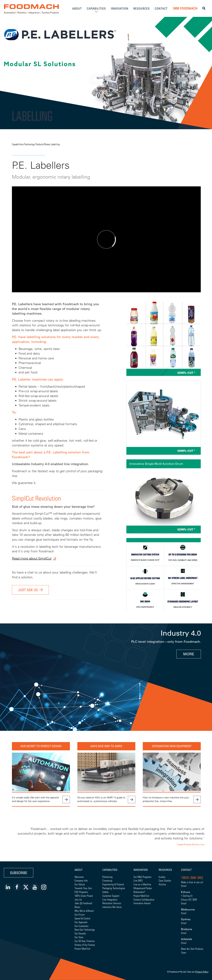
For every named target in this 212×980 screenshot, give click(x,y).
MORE (189, 654)
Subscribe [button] (19, 873)
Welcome (79, 877)
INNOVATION (120, 8)
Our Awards (80, 933)
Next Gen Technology (85, 930)
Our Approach (81, 922)
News (77, 907)
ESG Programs (81, 892)
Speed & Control (82, 918)
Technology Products (34, 144)
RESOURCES (142, 8)
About (79, 870)
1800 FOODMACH (185, 8)
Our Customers (81, 926)
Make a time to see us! (192, 882)
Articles (162, 884)
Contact (186, 870)
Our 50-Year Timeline (85, 941)
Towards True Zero (83, 888)
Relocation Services (112, 903)
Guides (162, 877)
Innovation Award (142, 903)
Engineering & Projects (113, 884)
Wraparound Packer (143, 888)
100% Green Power (84, 896)
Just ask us (28, 590)
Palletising (107, 877)
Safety (105, 892)
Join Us (78, 899)
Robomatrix (139, 892)
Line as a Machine (142, 884)
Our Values (80, 884)
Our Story (79, 937)
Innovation (141, 870)
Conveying (107, 880)
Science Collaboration (144, 899)
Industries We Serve (112, 907)
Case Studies (165, 880)
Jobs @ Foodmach (83, 903)
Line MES (138, 880)
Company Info (81, 880)
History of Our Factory (85, 945)
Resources (165, 870)
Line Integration (110, 899)
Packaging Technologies (114, 888)
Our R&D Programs (142, 877)
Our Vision (79, 914)
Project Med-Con (82, 949)
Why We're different (84, 911)
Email (184, 886)
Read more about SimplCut (32, 558)
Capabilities (18, 144)
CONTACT (161, 8)
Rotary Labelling (52, 144)
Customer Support (111, 896)
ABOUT (77, 8)
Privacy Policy (202, 972)
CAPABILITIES (96, 8)
